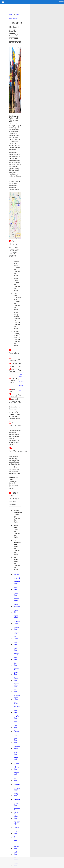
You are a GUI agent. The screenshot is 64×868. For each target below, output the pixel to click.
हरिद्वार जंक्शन (16, 832)
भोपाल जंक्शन (16, 664)
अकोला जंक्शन (16, 594)
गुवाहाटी (16, 813)
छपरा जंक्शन (16, 712)
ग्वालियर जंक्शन (16, 817)
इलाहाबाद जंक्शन (16, 600)
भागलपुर (16, 654)
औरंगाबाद (16, 633)
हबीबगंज (16, 828)
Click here (21, 376)
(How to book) (21, 384)
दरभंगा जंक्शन (16, 727)
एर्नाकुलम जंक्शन (16, 768)
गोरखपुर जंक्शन (16, 795)
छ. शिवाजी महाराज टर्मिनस (17, 697)
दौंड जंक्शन (17, 731)
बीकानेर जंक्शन (16, 679)
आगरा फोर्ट (17, 578)
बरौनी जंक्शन (16, 643)
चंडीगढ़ (16, 703)
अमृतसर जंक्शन (16, 617)
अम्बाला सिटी (16, 611)
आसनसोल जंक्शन (17, 628)
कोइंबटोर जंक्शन (16, 717)
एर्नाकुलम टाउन (16, 774)
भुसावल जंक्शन (16, 674)
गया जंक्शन (17, 784)
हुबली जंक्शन (16, 853)
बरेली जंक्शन (16, 649)
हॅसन (15, 837)
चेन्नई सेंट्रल (17, 707)
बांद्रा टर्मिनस (16, 638)
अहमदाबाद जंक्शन (17, 583)
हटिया (15, 841)
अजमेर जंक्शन (16, 589)
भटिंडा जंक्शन (16, 659)
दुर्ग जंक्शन (17, 764)
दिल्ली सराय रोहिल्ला (17, 747)
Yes (20, 390)
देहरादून (16, 735)
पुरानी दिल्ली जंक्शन (16, 741)
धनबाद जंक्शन (16, 753)
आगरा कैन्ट (17, 574)
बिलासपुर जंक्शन (16, 685)
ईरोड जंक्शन (16, 780)
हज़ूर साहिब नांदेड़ (17, 823)
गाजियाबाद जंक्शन (17, 789)
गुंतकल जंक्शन (16, 804)
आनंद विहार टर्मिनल (17, 623)
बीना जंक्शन (16, 691)
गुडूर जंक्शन (17, 799)
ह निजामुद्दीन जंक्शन (16, 847)
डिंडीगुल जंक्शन (16, 759)
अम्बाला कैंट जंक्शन (17, 606)
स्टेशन (17, 15)
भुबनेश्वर (16, 669)
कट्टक (15, 722)
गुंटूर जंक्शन (17, 809)
